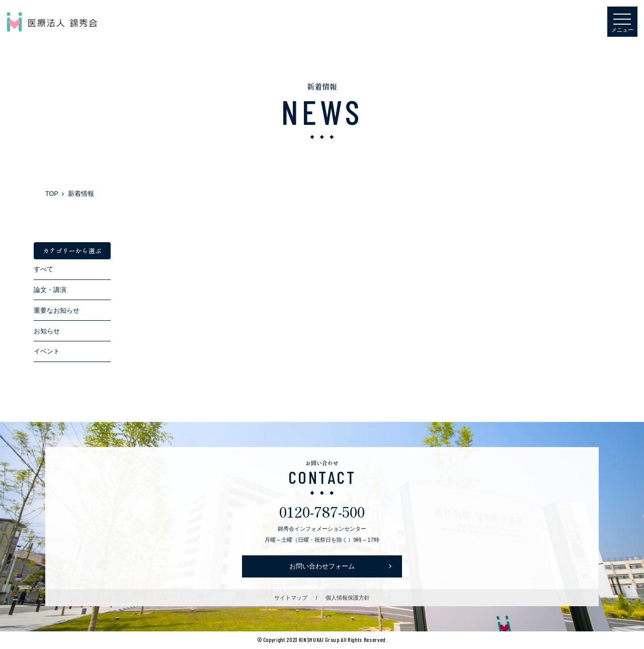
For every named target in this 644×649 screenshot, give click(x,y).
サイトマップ (291, 598)
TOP (52, 194)
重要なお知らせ (57, 311)
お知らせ (47, 331)
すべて (44, 269)
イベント (47, 351)
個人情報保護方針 (348, 598)
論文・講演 (50, 290)
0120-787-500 (322, 511)
